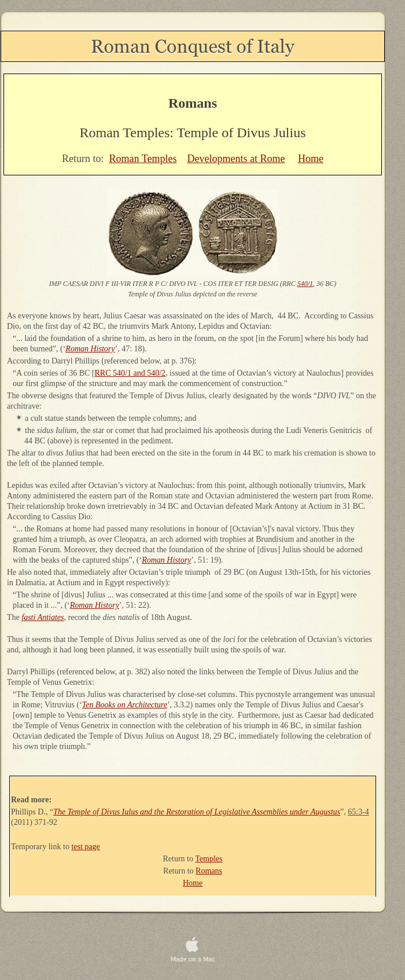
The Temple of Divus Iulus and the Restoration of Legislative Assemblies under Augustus (197, 812)
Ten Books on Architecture (125, 705)
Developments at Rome (236, 159)
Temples (209, 859)
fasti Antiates (43, 617)
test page (85, 847)
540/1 (305, 284)
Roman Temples (143, 159)
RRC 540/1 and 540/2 (130, 373)
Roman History (90, 349)
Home (311, 159)
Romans (209, 871)
